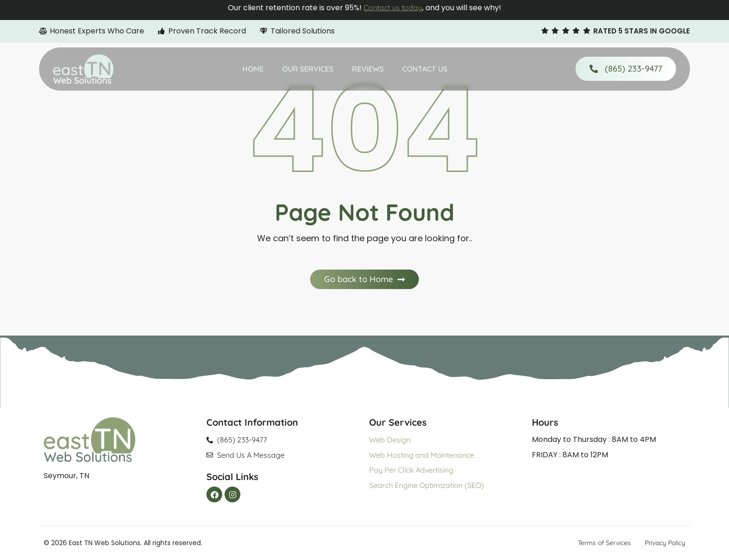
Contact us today (393, 7)
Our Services (308, 69)
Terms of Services (604, 543)
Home (253, 69)
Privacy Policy (665, 543)
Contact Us (425, 69)
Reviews (368, 69)
